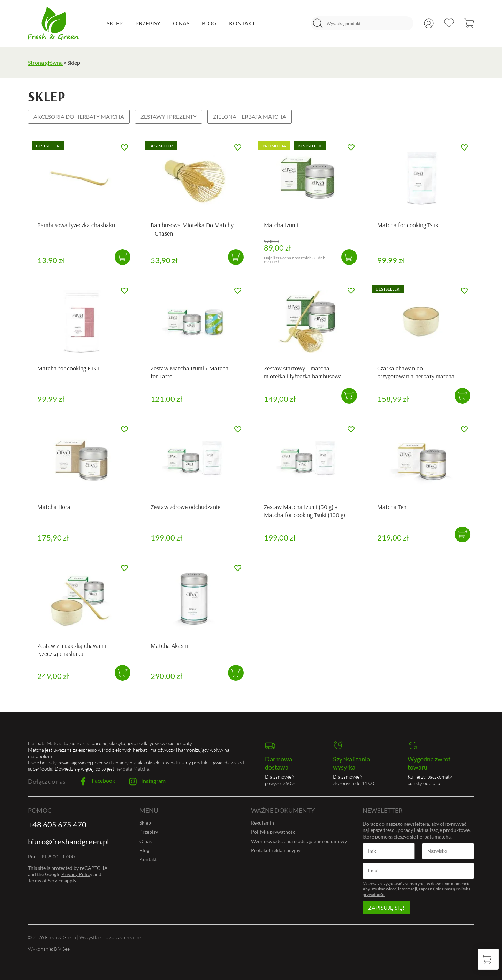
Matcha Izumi (281, 225)
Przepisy (148, 23)
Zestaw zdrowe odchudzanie (185, 507)
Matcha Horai (55, 507)
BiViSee (62, 949)
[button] (123, 257)
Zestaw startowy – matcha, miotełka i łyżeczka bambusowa (303, 372)
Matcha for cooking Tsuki (408, 225)
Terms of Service (46, 881)
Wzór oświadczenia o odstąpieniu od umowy (299, 841)
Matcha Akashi (169, 646)
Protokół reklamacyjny (276, 850)
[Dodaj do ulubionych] (124, 147)
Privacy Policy (77, 874)
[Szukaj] (318, 23)
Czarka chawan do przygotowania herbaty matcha (416, 372)
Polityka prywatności (274, 832)
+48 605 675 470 (57, 824)
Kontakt (242, 23)
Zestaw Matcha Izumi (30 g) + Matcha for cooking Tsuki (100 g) (305, 511)
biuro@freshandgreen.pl (69, 841)
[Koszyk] (488, 959)
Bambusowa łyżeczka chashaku (76, 225)
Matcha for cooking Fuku (68, 368)
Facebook (97, 781)
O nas (181, 23)
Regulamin (263, 823)
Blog (209, 23)
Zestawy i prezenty (169, 117)
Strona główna (45, 63)
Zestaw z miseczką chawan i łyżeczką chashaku (72, 650)
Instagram (147, 782)
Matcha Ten (392, 507)
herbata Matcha (132, 769)
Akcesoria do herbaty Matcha (79, 117)
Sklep (115, 23)
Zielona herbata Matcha (250, 117)
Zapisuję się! (386, 907)
